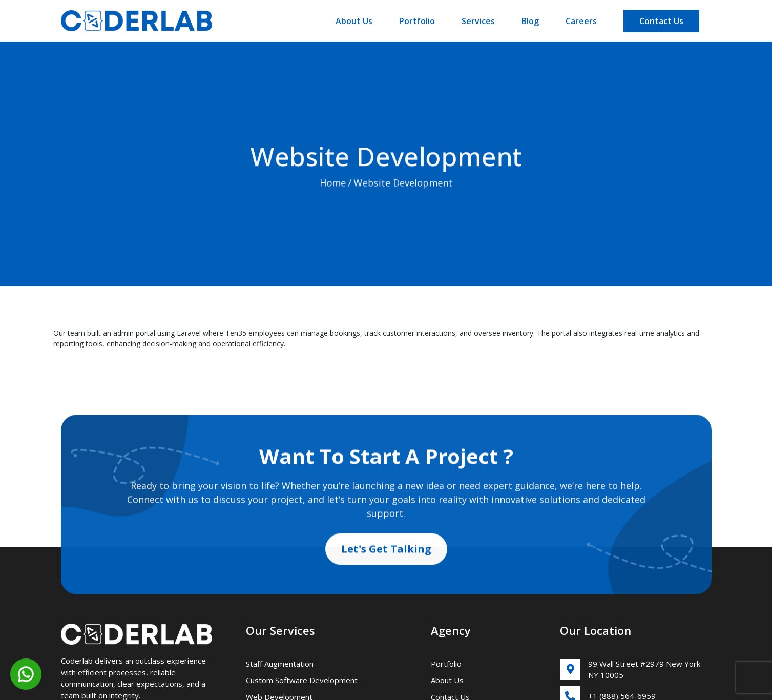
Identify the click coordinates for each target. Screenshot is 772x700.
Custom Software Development (302, 680)
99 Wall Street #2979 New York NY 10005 (630, 670)
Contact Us (661, 21)
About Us (354, 21)
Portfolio (417, 21)
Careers (581, 21)
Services (478, 21)
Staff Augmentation (280, 664)
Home (332, 185)
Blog (530, 21)
